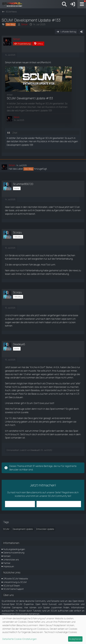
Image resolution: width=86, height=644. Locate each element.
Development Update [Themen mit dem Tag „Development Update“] (23, 529)
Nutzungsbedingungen (14, 549)
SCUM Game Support (14, 589)
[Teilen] (81, 32)
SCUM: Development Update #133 (30, 98)
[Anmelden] (73, 4)
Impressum (9, 566)
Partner (7, 563)
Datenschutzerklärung (14, 553)
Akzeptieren (75, 639)
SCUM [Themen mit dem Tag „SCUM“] (6, 529)
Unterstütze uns (11, 560)
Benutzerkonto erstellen (59, 504)
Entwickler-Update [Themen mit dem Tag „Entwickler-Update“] (45, 529)
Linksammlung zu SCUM (15, 582)
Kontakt (7, 556)
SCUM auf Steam (12, 586)
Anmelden (20, 504)
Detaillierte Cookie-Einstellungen (20, 639)
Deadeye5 (35, 450)
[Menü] (82, 4)
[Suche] (64, 4)
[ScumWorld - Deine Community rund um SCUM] (13, 4)
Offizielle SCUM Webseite (16, 579)
